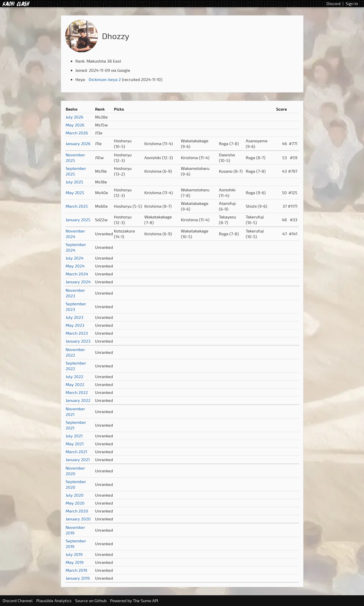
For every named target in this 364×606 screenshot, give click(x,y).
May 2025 (75, 193)
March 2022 (77, 392)
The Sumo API (145, 601)
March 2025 (77, 206)
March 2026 (77, 133)
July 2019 (74, 554)
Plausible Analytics (54, 601)
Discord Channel (18, 601)
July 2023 (74, 317)
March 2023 (77, 333)
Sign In (352, 4)
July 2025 (74, 182)
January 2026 (78, 144)
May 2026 (75, 125)
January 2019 (78, 578)
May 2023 (75, 325)
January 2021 (78, 460)
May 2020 (75, 503)
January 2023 (78, 341)
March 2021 (76, 452)
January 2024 (78, 282)
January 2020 (78, 519)
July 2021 (74, 436)
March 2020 (77, 511)
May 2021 (75, 444)
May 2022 (75, 384)
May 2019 (75, 562)
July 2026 (74, 117)
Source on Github (91, 601)
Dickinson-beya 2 (105, 79)
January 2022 (78, 400)
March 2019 (76, 570)
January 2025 (78, 220)
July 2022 (74, 377)
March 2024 (77, 274)
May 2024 (75, 266)
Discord (333, 4)
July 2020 (75, 495)
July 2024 (75, 258)
